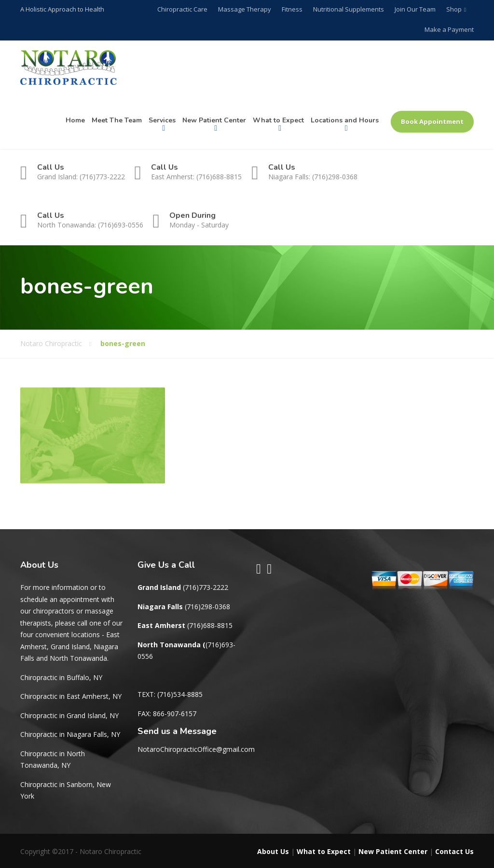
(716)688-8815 (210, 625)
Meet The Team (117, 120)
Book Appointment (432, 121)
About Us (273, 851)
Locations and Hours (345, 120)
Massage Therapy (248, 9)
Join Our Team (416, 9)
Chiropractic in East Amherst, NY (71, 696)
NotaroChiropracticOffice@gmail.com (196, 749)
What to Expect (278, 120)
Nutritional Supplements (350, 9)
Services (162, 120)
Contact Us (454, 851)
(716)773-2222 (206, 587)
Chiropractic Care (187, 9)
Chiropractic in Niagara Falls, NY (70, 734)
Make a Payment (449, 29)
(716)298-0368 (207, 607)
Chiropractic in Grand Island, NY (69, 715)
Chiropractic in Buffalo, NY (61, 677)
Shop (453, 9)
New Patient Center (214, 120)
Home (75, 120)
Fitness (295, 9)
